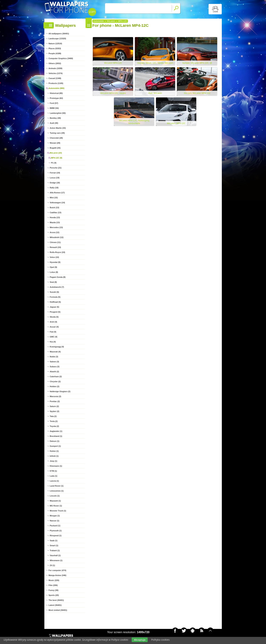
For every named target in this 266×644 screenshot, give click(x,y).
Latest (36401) (55, 605)
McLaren (111, 21)
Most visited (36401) (58, 610)
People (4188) (55, 53)
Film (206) (53, 585)
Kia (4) (53, 342)
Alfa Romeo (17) (57, 193)
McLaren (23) (56, 153)
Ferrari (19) (55, 173)
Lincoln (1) (55, 496)
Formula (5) (55, 297)
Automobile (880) (57, 88)
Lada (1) (54, 476)
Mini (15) (54, 198)
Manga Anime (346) (57, 575)
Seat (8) (53, 282)
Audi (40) (54, 123)
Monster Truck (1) (58, 511)
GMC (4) (54, 337)
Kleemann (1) (56, 466)
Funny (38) (54, 590)
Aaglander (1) (56, 431)
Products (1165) (56, 83)
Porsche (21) (56, 168)
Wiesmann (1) (56, 560)
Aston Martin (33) (58, 128)
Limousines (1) (57, 491)
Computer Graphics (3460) (61, 58)
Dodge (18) (55, 183)
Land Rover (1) (57, 486)
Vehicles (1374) (56, 73)
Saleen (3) (54, 362)
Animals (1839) (56, 68)
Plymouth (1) (56, 531)
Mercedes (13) (56, 227)
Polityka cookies (160, 640)
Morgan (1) (55, 516)
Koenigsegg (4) (57, 347)
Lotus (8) (54, 272)
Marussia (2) (56, 396)
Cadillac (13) (56, 212)
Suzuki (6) (54, 292)
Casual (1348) (55, 78)
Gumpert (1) (55, 446)
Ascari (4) (54, 327)
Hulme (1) (54, 451)
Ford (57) (54, 103)
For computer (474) (57, 570)
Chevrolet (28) (56, 138)
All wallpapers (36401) (59, 34)
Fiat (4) (53, 332)
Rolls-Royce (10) (57, 252)
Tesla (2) (54, 421)
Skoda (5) (54, 317)
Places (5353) (55, 48)
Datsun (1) (55, 441)
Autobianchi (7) (57, 287)
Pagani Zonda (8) (58, 277)
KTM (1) (53, 471)
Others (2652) (55, 63)
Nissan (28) (55, 143)
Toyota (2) (54, 426)
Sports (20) (54, 595)
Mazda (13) (55, 222)
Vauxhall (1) (55, 555)
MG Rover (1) (56, 506)
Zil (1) (52, 565)
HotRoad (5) (55, 302)
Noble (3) (54, 357)
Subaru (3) (55, 367)
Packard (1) (55, 526)
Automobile (99, 21)
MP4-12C (123, 21)
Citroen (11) (55, 242)
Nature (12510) (55, 43)
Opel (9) (54, 267)
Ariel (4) (54, 322)
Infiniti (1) (54, 456)
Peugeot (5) (55, 312)
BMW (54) (54, 108)
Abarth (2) (54, 372)
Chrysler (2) (55, 381)
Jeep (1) (54, 461)
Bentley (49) (55, 118)
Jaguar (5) (55, 307)
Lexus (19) (55, 178)
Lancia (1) (54, 481)
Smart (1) (54, 545)
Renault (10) (55, 247)
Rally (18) (54, 188)
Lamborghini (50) (58, 113)
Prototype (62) (56, 98)
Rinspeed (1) (56, 536)
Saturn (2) (54, 406)
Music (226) (54, 580)
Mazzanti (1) (55, 501)
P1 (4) (54, 163)
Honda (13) (55, 217)
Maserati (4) (55, 352)
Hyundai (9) (55, 262)
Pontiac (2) (55, 401)
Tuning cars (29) (57, 133)
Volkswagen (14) (57, 203)
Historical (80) (56, 93)
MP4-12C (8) (57, 158)
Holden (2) (55, 386)
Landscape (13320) (57, 39)
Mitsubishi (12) (57, 237)
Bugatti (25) (55, 148)
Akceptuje (140, 640)
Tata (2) (53, 416)
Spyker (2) (55, 411)
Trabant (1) (55, 550)
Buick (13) (55, 208)
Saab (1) (54, 541)
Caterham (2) (56, 376)
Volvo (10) (54, 257)
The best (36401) (56, 600)
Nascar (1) (55, 521)
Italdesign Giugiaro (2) (60, 391)
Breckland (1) (56, 436)
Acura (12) (55, 232)
